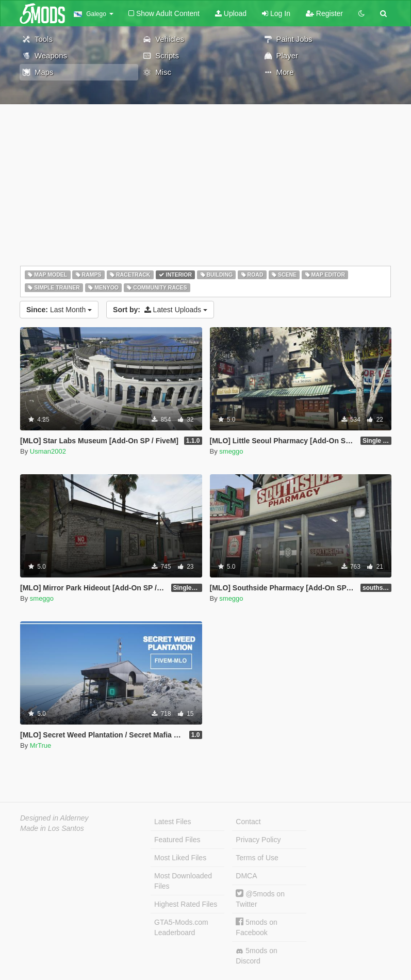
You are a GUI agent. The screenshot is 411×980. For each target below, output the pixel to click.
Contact (248, 822)
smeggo (231, 451)
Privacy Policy (258, 840)
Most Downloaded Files (183, 881)
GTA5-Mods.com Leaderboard (181, 927)
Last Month (59, 310)
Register (324, 13)
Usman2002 (48, 451)
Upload (231, 13)
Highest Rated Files (186, 904)
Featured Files (177, 840)
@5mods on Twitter (260, 899)
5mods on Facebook (256, 927)
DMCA (246, 876)
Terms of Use (257, 858)
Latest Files (173, 822)
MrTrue (40, 745)
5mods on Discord (256, 956)
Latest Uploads (160, 310)
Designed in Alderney (54, 818)
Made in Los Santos (52, 828)
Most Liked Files (180, 858)
